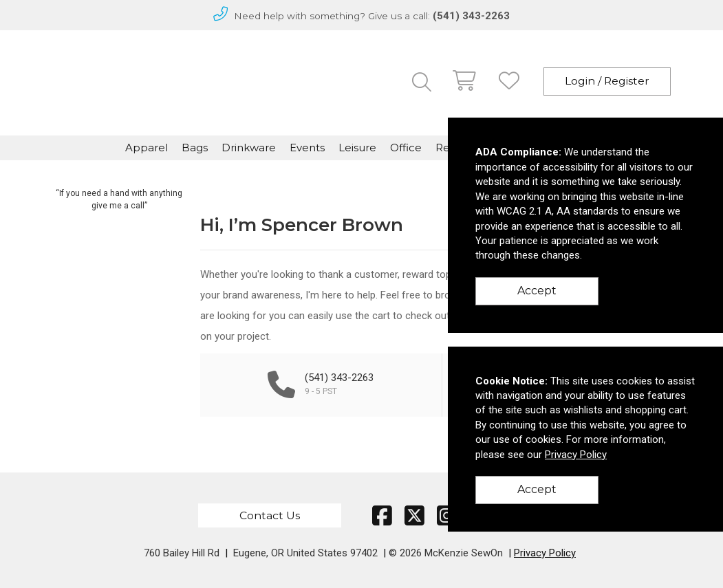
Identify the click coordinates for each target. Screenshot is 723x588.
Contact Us (270, 515)
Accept (537, 291)
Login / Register (607, 81)
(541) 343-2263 (471, 16)
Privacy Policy (545, 553)
